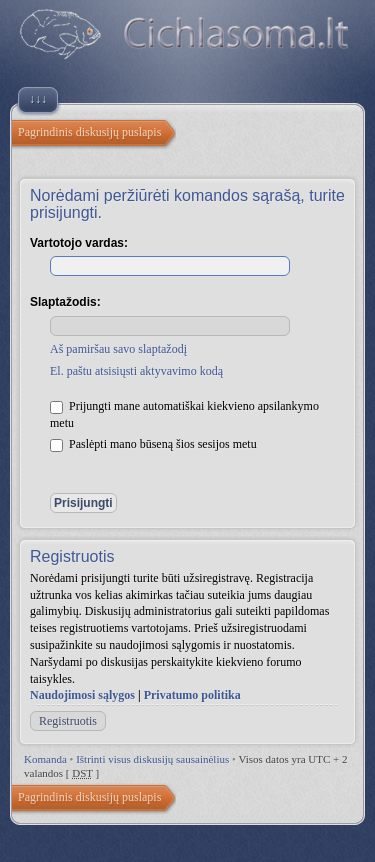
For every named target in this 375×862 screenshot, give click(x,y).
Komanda (45, 759)
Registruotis (68, 721)
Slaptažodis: (65, 302)
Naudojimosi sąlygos (82, 695)
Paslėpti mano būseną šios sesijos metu (153, 444)
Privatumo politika (192, 695)
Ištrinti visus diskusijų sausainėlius (152, 759)
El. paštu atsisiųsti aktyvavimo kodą (136, 371)
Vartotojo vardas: (79, 243)
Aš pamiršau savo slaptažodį (118, 349)
